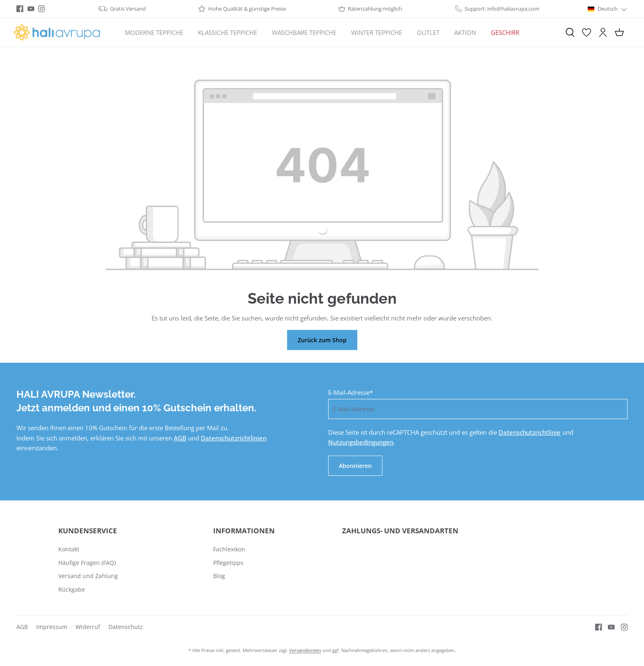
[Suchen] (570, 32)
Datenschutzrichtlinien (234, 438)
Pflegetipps (228, 563)
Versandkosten (305, 650)
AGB (180, 438)
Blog (219, 576)
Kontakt (69, 549)
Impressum (52, 627)
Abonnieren (355, 466)
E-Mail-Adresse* (351, 392)
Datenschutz (126, 627)
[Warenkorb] (619, 32)
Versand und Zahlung (88, 576)
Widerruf (88, 627)
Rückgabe (72, 589)
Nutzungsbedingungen (361, 442)
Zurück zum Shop (322, 340)
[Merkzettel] (586, 32)
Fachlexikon (229, 549)
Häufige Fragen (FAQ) (87, 563)
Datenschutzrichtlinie (530, 432)
